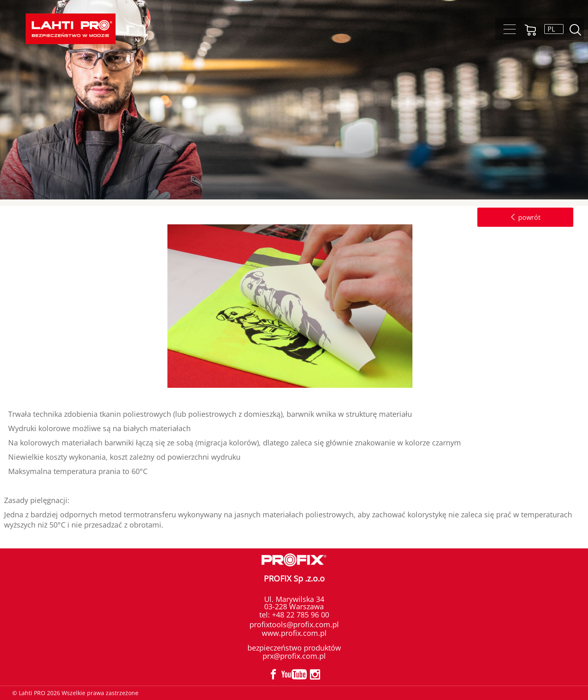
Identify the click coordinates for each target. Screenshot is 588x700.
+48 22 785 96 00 (300, 615)
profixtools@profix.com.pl (294, 624)
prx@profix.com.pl (294, 656)
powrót (525, 217)
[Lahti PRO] (71, 29)
